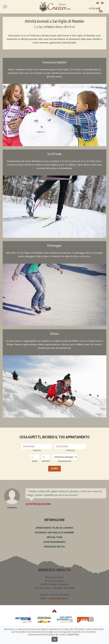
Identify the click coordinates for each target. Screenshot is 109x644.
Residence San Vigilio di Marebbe (55, 533)
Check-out (70, 450)
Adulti (35, 461)
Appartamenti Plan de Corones (54, 528)
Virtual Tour (54, 537)
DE (98, 3)
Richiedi (55, 469)
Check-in (37, 450)
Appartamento (65, 461)
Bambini (46, 461)
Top (54, 611)
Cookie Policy (73, 634)
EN (102, 3)
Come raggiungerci (55, 542)
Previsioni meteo (54, 547)
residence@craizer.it (58, 598)
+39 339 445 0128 (100, 9)
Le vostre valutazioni (38, 504)
